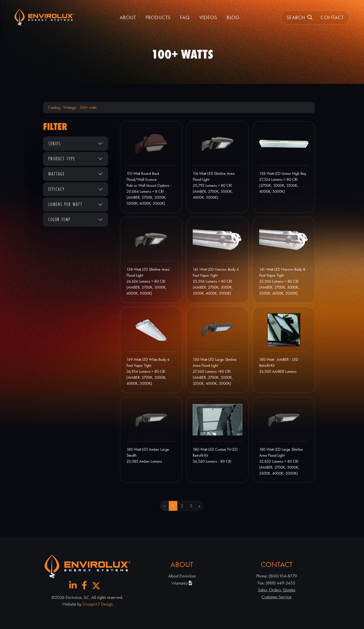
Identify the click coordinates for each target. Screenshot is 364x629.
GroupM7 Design (98, 604)
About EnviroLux (182, 576)
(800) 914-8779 (283, 576)
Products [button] (158, 17)
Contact (332, 17)
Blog (233, 17)
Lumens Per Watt (65, 204)
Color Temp (60, 219)
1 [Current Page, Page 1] (173, 506)
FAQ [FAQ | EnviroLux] (185, 17)
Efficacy (57, 189)
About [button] (128, 17)
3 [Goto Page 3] (191, 506)
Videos (208, 17)
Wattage (70, 107)
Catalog (54, 107)
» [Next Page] (199, 506)
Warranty (182, 583)
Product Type (62, 159)
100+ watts (88, 107)
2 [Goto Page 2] (182, 506)
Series (55, 143)
